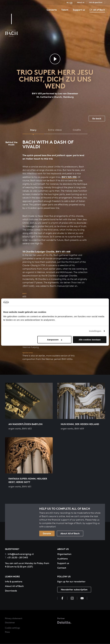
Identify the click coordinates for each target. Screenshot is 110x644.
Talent (65, 10)
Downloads (11, 591)
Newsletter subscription (74, 590)
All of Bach (97, 10)
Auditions (62, 559)
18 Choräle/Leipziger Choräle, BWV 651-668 (46, 252)
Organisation (64, 554)
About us (81, 2)
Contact (62, 568)
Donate (47, 534)
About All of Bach (70, 534)
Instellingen (95, 331)
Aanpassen (55, 340)
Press (7, 632)
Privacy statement (14, 619)
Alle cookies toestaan (90, 340)
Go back (97, 118)
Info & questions (96, 2)
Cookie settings (12, 628)
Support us (79, 10)
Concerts (52, 10)
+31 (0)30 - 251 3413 (16, 558)
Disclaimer (10, 623)
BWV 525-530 (69, 177)
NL (68, 3)
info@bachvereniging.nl (19, 554)
